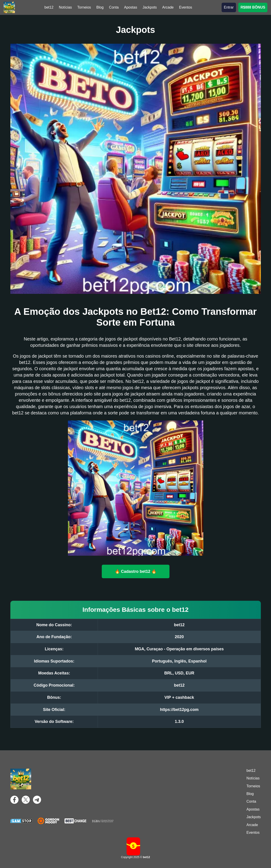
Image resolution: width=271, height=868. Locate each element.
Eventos (185, 7)
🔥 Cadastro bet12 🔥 (136, 571)
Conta (114, 7)
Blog (100, 7)
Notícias (65, 7)
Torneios (84, 7)
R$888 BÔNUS (253, 7)
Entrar (229, 7)
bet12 (49, 7)
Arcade (168, 7)
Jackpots (150, 7)
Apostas (131, 7)
